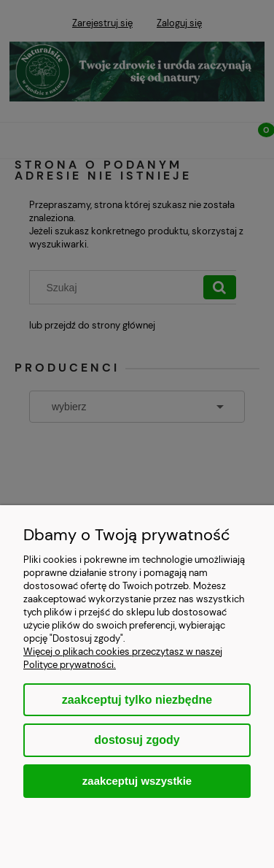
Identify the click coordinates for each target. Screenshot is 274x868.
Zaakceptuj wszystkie (137, 781)
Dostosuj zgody (137, 740)
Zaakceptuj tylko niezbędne (137, 700)
